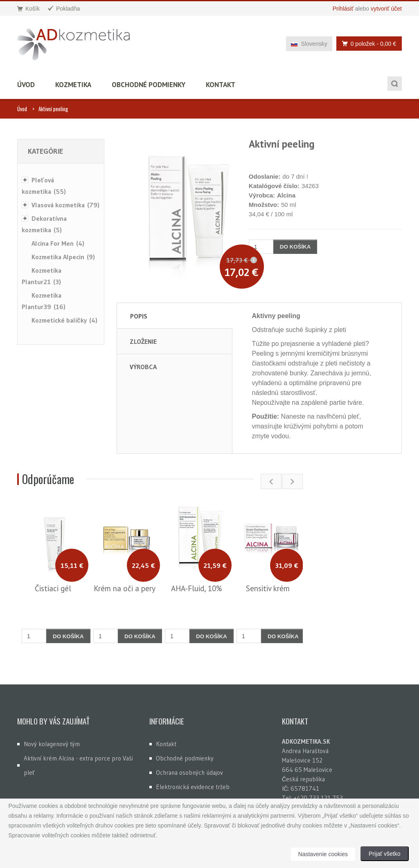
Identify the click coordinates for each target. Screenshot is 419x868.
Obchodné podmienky (149, 85)
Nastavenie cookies (323, 854)
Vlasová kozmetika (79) (65, 205)
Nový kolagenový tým (52, 744)
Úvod (26, 85)
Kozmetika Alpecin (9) (63, 257)
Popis (139, 316)
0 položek (367, 44)
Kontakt (221, 85)
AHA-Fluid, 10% (196, 588)
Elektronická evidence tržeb (193, 787)
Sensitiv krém (268, 588)
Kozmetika (73, 85)
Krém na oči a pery (125, 588)
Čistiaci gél (53, 588)
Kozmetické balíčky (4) (64, 320)
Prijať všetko (385, 854)
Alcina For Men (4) (58, 243)
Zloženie (143, 341)
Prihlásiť (343, 9)
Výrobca (143, 367)
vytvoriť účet (386, 9)
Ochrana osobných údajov (189, 773)
